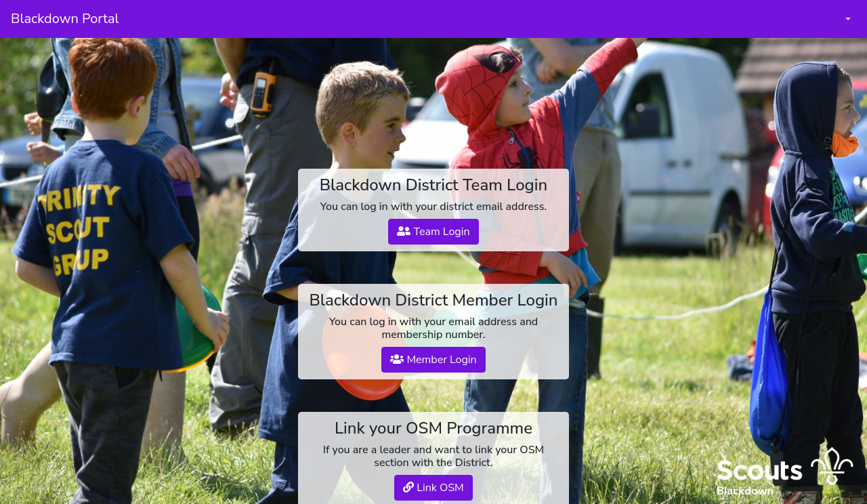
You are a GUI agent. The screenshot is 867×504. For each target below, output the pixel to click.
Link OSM (433, 488)
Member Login (433, 360)
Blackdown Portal (65, 19)
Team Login (433, 232)
